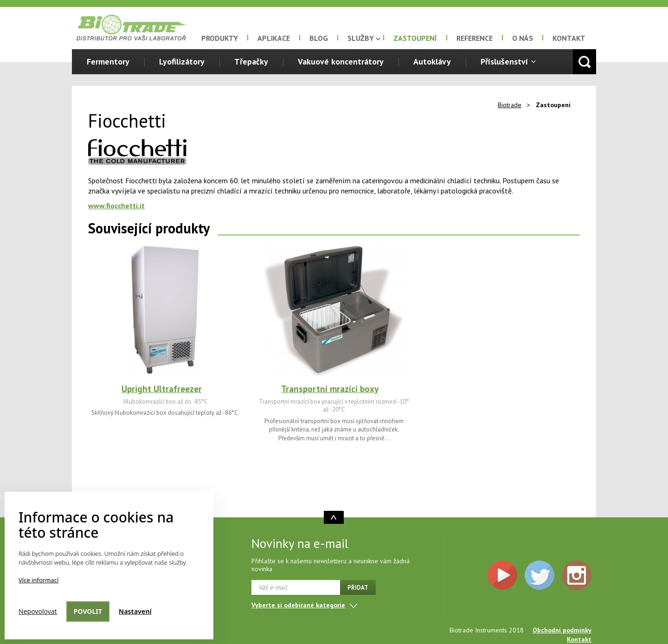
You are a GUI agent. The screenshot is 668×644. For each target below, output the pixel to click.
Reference (475, 38)
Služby (361, 38)
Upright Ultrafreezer (162, 389)
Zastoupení (415, 38)
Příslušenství (504, 61)
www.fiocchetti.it (116, 206)
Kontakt (569, 38)
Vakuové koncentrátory (341, 61)
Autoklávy (432, 61)
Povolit (88, 611)
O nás (523, 38)
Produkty (220, 38)
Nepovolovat (38, 611)
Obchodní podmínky (562, 630)
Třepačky (251, 61)
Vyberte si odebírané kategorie (298, 605)
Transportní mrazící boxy (330, 389)
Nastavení (135, 611)
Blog (319, 38)
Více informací (39, 580)
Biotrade (510, 105)
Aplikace (274, 38)
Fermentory (108, 61)
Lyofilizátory (182, 61)
